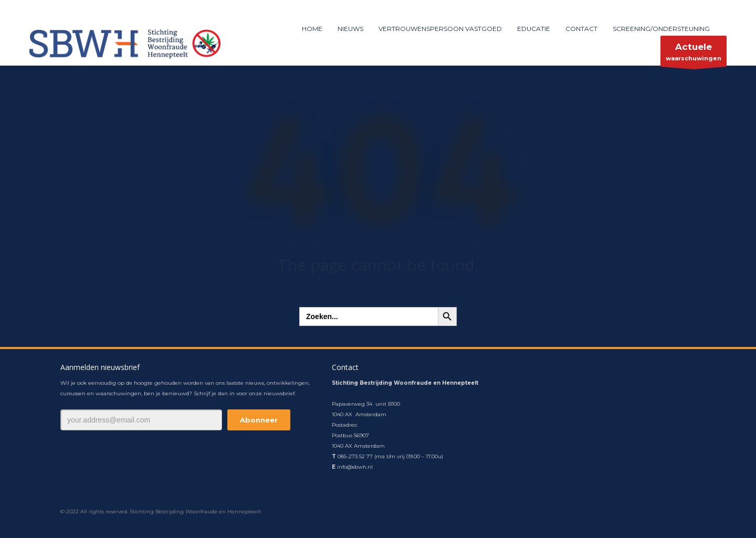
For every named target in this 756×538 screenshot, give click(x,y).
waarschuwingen (694, 54)
